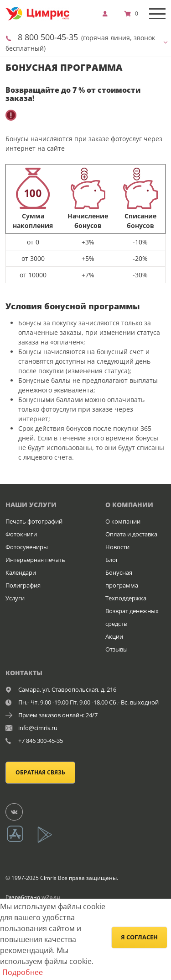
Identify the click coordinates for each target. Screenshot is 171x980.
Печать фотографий (34, 521)
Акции (114, 636)
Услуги (15, 598)
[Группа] (20, 811)
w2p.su (51, 897)
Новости (117, 547)
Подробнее (23, 972)
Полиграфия (23, 585)
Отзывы (117, 649)
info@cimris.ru (38, 728)
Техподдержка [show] (126, 598)
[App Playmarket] (50, 841)
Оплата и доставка (131, 534)
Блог (112, 560)
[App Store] (21, 841)
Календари (21, 572)
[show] (108, 14)
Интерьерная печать (35, 560)
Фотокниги (21, 534)
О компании (123, 521)
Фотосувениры (27, 547)
